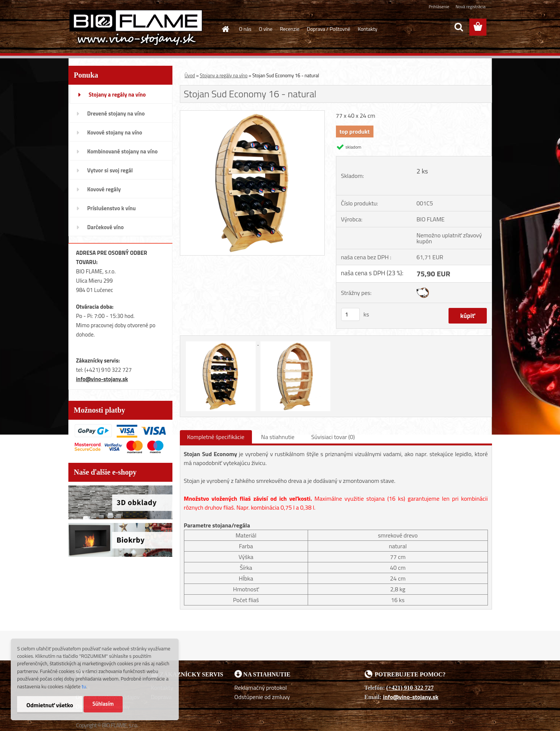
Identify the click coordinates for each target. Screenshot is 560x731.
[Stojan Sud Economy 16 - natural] (253, 114)
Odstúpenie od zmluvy (262, 697)
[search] (459, 27)
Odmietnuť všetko (50, 705)
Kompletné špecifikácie (216, 437)
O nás (245, 29)
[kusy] (350, 314)
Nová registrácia (471, 7)
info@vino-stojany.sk (102, 379)
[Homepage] (225, 29)
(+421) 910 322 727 (410, 688)
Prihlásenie (439, 7)
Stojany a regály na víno (224, 75)
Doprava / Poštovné (329, 29)
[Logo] (136, 27)
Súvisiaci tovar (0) (333, 437)
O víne (266, 29)
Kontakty (368, 29)
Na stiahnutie (278, 437)
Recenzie (290, 29)
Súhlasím (103, 704)
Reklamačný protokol (261, 688)
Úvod (190, 75)
